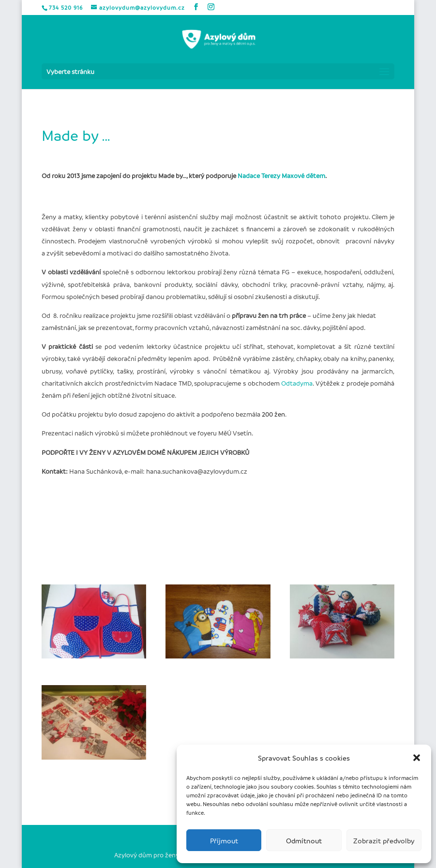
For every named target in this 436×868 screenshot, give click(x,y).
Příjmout (224, 840)
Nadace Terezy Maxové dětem (281, 175)
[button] (417, 758)
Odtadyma (297, 383)
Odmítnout (304, 840)
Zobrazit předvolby (384, 840)
